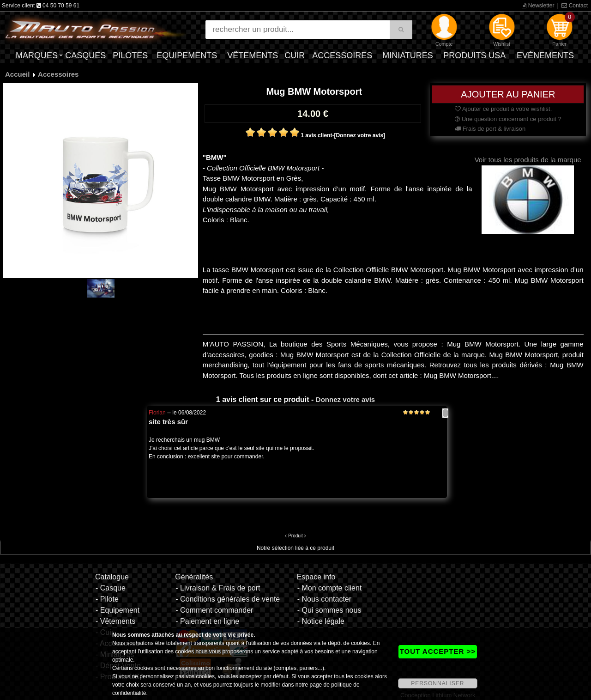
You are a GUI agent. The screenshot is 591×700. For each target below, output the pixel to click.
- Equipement (118, 610)
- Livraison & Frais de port (218, 588)
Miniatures (408, 55)
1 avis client (316, 135)
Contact (575, 6)
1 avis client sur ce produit (263, 399)
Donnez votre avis (345, 399)
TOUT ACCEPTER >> (438, 651)
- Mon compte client (330, 588)
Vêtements (253, 55)
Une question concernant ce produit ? (508, 119)
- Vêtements (115, 621)
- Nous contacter (324, 599)
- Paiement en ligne (207, 621)
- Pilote (107, 599)
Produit (295, 536)
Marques (37, 55)
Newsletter (538, 6)
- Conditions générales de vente (228, 599)
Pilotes (130, 55)
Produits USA (474, 55)
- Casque (111, 588)
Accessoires (342, 55)
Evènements (545, 55)
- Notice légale (321, 621)
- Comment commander (214, 610)
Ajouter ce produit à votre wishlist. (503, 109)
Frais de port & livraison (490, 129)
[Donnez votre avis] (359, 135)
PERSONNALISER (437, 683)
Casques (85, 55)
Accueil (17, 74)
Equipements (187, 55)
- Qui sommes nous (329, 610)
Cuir (295, 55)
